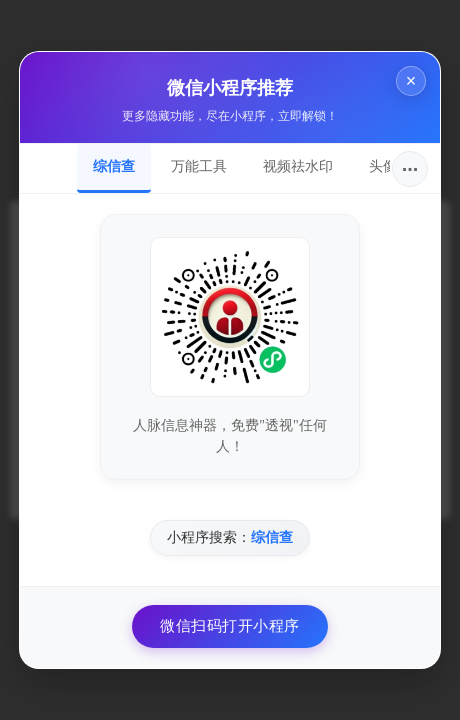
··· (410, 169)
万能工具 (199, 166)
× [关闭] (411, 81)
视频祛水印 (298, 166)
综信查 (114, 166)
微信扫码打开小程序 (230, 626)
